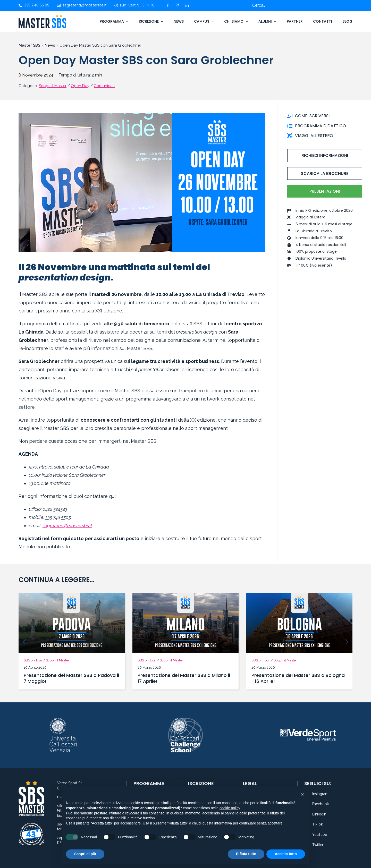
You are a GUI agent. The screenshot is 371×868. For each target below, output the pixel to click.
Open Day (80, 86)
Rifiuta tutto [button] (246, 854)
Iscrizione (149, 21)
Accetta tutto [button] (286, 854)
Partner (295, 21)
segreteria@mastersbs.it (67, 526)
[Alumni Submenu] (274, 21)
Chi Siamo (234, 21)
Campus (202, 21)
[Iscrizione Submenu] (161, 21)
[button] (24, 642)
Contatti (323, 21)
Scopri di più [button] (85, 854)
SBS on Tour (33, 660)
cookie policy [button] (230, 808)
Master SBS (29, 45)
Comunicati (104, 86)
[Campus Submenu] (212, 21)
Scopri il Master (53, 86)
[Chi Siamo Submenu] (246, 21)
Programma (112, 21)
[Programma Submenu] (126, 21)
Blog (347, 21)
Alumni (265, 21)
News (179, 21)
